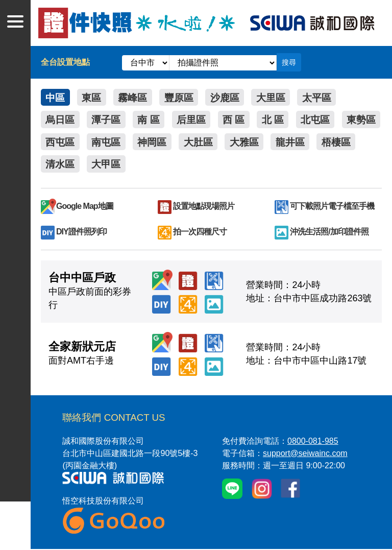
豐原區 (185, 98)
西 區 (243, 120)
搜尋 (289, 62)
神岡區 (206, 142)
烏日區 (61, 120)
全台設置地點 (65, 62)
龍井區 (351, 142)
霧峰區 (137, 98)
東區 (94, 98)
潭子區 (109, 120)
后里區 (199, 120)
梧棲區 (61, 165)
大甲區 (158, 165)
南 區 (154, 120)
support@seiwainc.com (305, 454)
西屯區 (109, 142)
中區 (56, 98)
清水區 (109, 165)
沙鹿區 (234, 98)
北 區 (284, 120)
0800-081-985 (313, 442)
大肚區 (254, 142)
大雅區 (302, 142)
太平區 (330, 98)
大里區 (282, 98)
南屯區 (158, 142)
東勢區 (61, 142)
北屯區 (328, 120)
